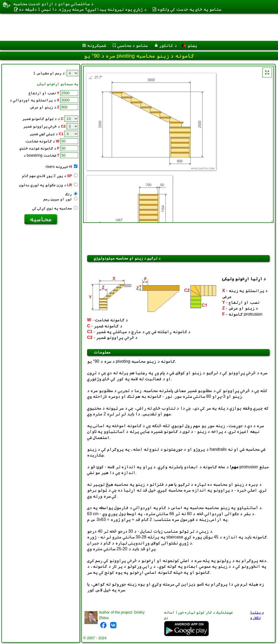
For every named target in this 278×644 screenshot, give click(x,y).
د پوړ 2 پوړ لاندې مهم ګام (50, 176)
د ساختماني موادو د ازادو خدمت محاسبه (53, 4)
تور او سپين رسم (60, 199)
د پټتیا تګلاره (257, 615)
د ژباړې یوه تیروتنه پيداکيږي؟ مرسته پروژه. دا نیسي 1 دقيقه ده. (83, 9)
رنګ (71, 194)
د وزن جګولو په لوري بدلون (48, 185)
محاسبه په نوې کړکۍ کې (55, 208)
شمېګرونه (97, 45)
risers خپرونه (62, 167)
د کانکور (168, 45)
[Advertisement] (134, 27)
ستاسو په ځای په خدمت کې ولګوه (189, 9)
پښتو (189, 45)
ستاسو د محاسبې (133, 45)
